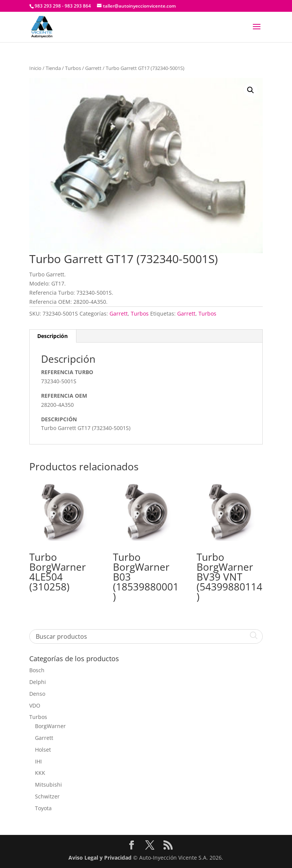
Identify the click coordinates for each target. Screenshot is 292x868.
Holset (43, 750)
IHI (38, 761)
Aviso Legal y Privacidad (100, 858)
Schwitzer (47, 796)
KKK (40, 773)
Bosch (37, 670)
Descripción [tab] (52, 336)
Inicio (35, 68)
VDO (35, 705)
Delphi (38, 682)
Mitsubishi (48, 785)
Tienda (53, 68)
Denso (37, 694)
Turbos (73, 68)
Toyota (43, 808)
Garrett (93, 68)
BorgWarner (50, 726)
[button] (251, 90)
